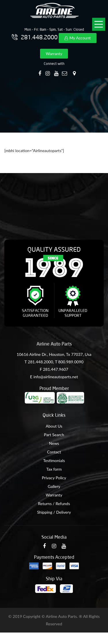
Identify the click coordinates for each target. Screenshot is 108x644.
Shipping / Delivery (54, 512)
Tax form (54, 469)
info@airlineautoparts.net (56, 377)
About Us (54, 426)
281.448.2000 (41, 362)
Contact (54, 452)
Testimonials (54, 460)
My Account (80, 38)
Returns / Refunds (54, 504)
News (54, 443)
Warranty (54, 54)
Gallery (54, 486)
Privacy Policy (54, 478)
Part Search (54, 435)
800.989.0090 (71, 362)
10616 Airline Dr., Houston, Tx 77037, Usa (54, 354)
